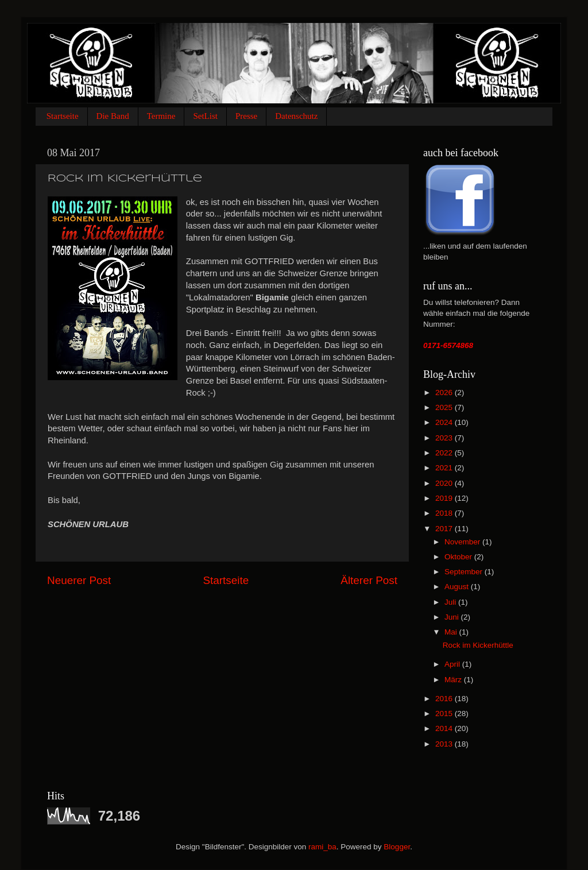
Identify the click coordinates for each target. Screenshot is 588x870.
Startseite (63, 116)
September (465, 572)
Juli (451, 602)
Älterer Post (369, 580)
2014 (445, 728)
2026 (445, 393)
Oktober (459, 557)
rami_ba (322, 847)
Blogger (397, 847)
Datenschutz (296, 116)
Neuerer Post (79, 580)
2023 (445, 438)
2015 (445, 714)
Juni (453, 617)
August (458, 587)
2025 (445, 407)
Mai (452, 632)
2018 (445, 513)
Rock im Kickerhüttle (478, 645)
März (454, 680)
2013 (445, 744)
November (463, 542)
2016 (445, 699)
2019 (445, 498)
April (453, 664)
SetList (205, 116)
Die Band (113, 116)
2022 (445, 453)
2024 (445, 422)
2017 (445, 529)
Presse (246, 116)
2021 (445, 468)
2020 (445, 483)
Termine (161, 116)
